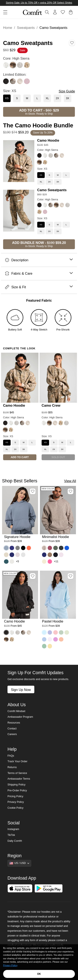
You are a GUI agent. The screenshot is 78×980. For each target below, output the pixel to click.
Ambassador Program (20, 717)
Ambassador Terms (19, 779)
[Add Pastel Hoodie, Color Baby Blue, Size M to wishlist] (71, 576)
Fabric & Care (39, 274)
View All (70, 481)
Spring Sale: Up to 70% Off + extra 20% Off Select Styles (39, 3)
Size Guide (67, 91)
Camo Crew (51, 405)
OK (39, 974)
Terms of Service (17, 773)
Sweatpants (26, 28)
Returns (12, 767)
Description (39, 260)
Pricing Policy (15, 796)
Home (8, 28)
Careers (12, 734)
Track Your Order (17, 761)
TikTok (11, 835)
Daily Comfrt (15, 841)
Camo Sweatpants (52, 190)
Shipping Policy (16, 785)
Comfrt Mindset (16, 711)
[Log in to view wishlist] (63, 12)
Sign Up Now (21, 690)
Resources (14, 723)
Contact (12, 729)
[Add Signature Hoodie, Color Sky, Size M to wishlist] (33, 491)
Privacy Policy (16, 802)
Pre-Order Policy (17, 790)
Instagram (13, 829)
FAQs (11, 756)
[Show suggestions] (19, 863)
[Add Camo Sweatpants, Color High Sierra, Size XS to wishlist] (72, 43)
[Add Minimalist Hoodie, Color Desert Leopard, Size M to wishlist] (71, 491)
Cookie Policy (15, 808)
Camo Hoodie (48, 140)
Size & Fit (39, 287)
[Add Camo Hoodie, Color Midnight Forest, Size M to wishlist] (33, 576)
